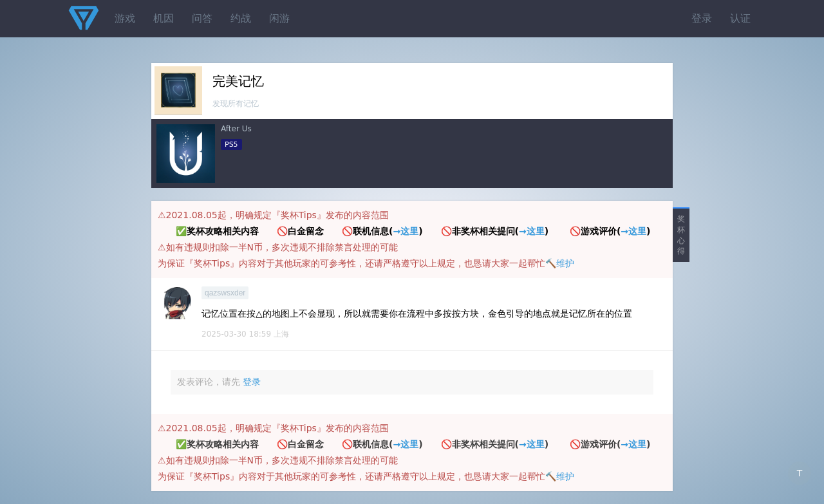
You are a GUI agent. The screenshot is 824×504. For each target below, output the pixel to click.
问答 (202, 18)
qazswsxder (225, 293)
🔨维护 (560, 263)
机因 (164, 18)
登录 (702, 18)
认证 (740, 18)
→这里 (406, 231)
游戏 (125, 18)
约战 (241, 18)
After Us (236, 129)
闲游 (279, 18)
